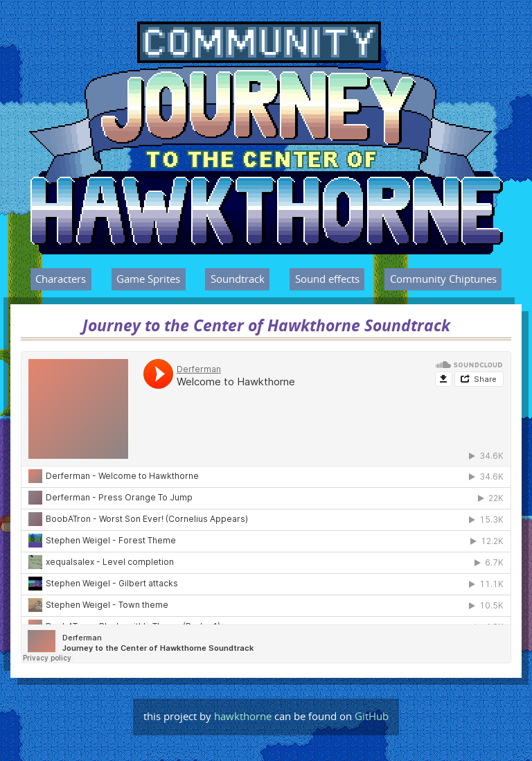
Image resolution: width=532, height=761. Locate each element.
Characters (61, 279)
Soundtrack (238, 279)
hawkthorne (243, 717)
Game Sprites (148, 279)
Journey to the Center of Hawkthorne (224, 37)
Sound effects (327, 279)
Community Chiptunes (443, 279)
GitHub (372, 717)
